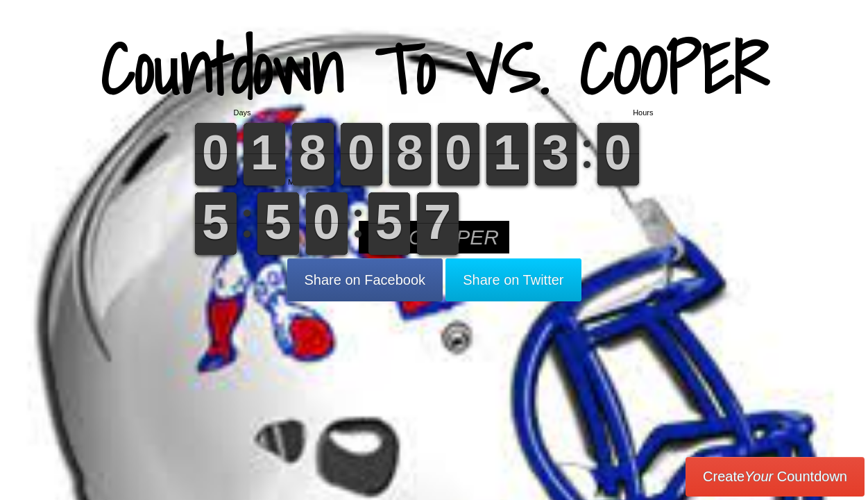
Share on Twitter (513, 280)
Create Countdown (775, 476)
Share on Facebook (365, 280)
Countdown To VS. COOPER (434, 69)
